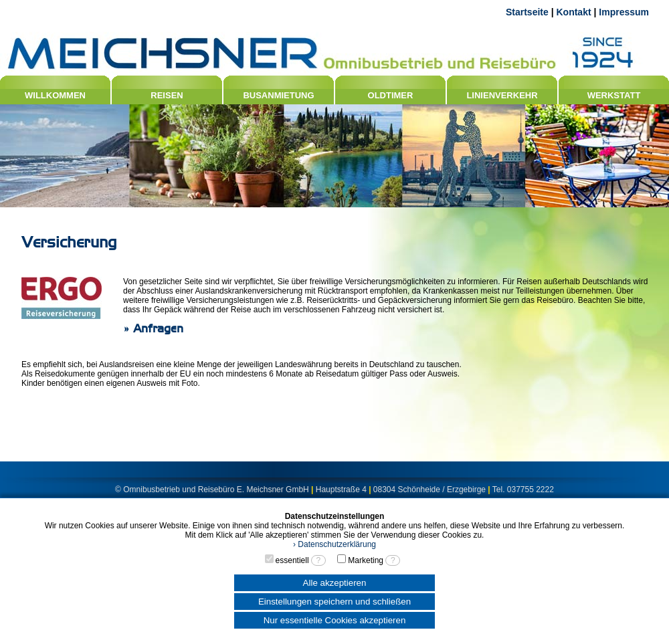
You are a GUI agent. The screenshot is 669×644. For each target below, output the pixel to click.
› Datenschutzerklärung (334, 544)
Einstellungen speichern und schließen (334, 602)
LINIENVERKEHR (502, 95)
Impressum (624, 12)
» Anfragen (153, 328)
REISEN (167, 95)
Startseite (527, 12)
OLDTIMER (391, 95)
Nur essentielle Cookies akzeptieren (335, 620)
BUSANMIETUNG (278, 95)
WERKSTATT (614, 95)
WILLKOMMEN (55, 95)
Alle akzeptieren (335, 583)
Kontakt (573, 12)
